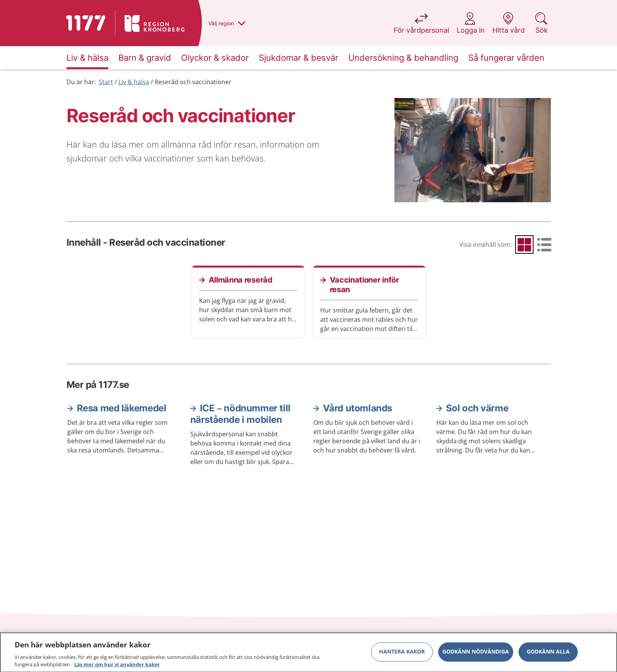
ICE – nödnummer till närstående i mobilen (240, 414)
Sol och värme (477, 408)
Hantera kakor (402, 655)
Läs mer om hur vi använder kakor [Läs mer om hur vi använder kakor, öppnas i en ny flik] (117, 667)
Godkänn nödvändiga (476, 655)
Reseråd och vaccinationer (193, 82)
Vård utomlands (358, 408)
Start (106, 82)
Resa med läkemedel (122, 408)
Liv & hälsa (134, 82)
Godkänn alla (548, 655)
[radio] (524, 245)
